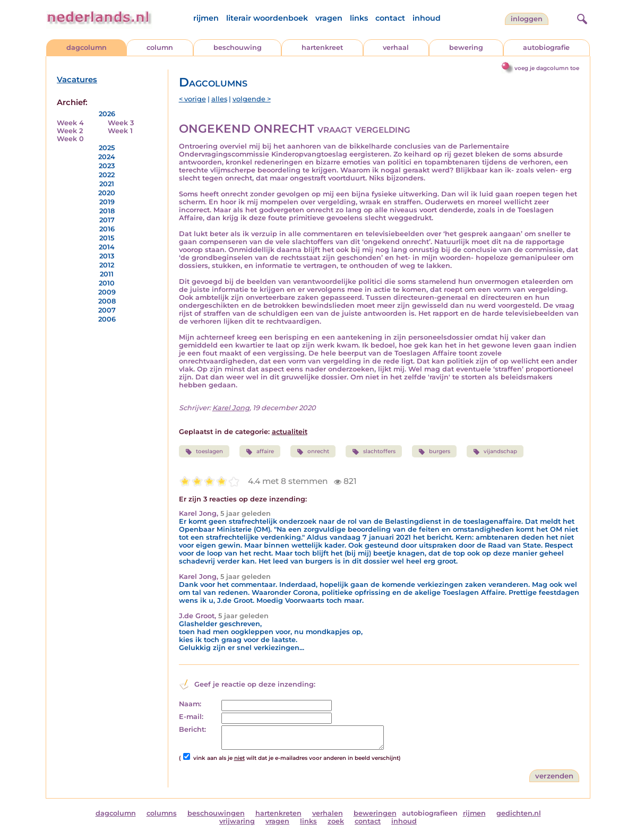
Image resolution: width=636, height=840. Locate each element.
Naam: (190, 704)
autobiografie (546, 47)
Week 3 (121, 123)
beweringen (375, 813)
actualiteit (290, 432)
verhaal (396, 47)
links (359, 18)
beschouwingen (216, 813)
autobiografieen (430, 813)
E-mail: (191, 717)
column (160, 47)
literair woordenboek (267, 18)
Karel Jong (231, 408)
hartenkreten (278, 813)
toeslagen (204, 452)
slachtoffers (373, 452)
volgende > (252, 99)
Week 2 (70, 131)
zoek (336, 821)
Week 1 (120, 131)
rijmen (206, 18)
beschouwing (238, 47)
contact (390, 18)
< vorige (192, 99)
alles (219, 99)
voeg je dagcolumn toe (547, 68)
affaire (260, 452)
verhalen (328, 813)
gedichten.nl (519, 813)
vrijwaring (237, 821)
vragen (329, 18)
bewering (466, 47)
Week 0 (70, 139)
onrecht (313, 452)
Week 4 (70, 123)
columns (162, 813)
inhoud (427, 18)
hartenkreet (322, 47)
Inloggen (527, 19)
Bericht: (192, 729)
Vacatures (77, 80)
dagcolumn (87, 47)
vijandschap (495, 452)
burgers (434, 452)
